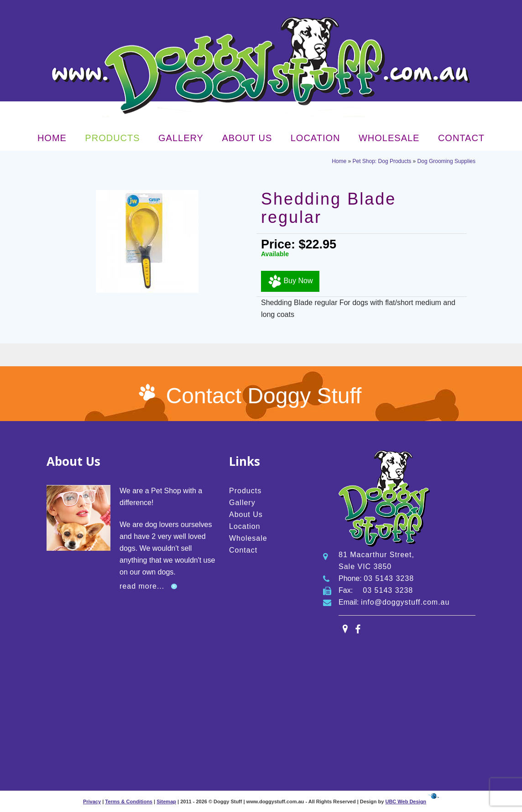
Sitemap (166, 801)
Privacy (92, 801)
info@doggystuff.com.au (405, 602)
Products (112, 138)
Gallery (181, 138)
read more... (142, 586)
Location (316, 138)
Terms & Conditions (129, 801)
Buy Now (290, 281)
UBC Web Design (406, 801)
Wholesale (389, 138)
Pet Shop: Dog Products (382, 161)
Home (52, 138)
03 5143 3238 (389, 578)
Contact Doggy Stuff (264, 396)
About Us (247, 138)
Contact (461, 138)
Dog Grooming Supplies (446, 161)
